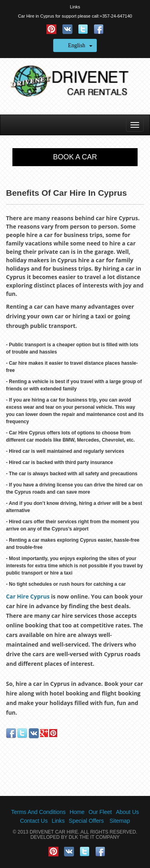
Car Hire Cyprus (28, 596)
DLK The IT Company (94, 837)
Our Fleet (100, 812)
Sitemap (120, 821)
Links (75, 7)
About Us (128, 812)
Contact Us (34, 821)
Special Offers (86, 821)
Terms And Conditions (38, 812)
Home (77, 812)
